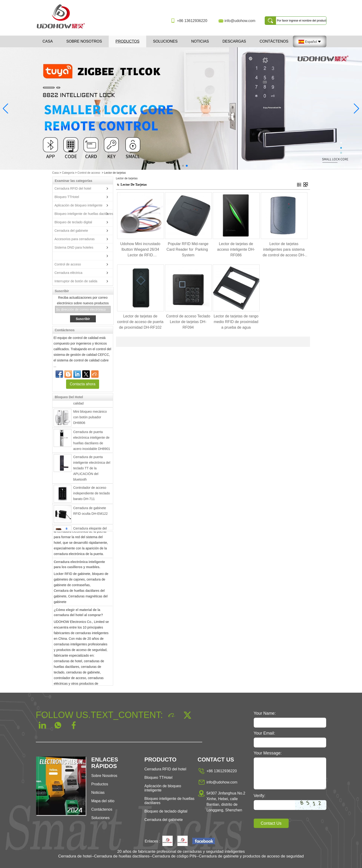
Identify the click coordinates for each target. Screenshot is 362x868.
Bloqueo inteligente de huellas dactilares (84, 214)
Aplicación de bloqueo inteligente (79, 205)
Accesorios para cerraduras (75, 239)
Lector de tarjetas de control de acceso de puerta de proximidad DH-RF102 (140, 322)
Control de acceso (89, 173)
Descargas (234, 41)
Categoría (68, 173)
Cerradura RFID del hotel (73, 188)
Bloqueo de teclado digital (73, 222)
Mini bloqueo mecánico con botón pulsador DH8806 (90, 418)
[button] (175, 166)
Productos (127, 41)
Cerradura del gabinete (71, 231)
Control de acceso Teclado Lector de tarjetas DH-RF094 (188, 322)
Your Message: (268, 753)
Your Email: (264, 733)
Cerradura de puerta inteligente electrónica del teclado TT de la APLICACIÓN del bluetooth (92, 469)
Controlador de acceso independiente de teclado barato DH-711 (92, 494)
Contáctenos (274, 41)
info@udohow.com (240, 21)
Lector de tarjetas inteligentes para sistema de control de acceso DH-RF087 (284, 250)
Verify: (260, 796)
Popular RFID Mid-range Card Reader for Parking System (188, 249)
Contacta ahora (83, 384)
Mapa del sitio (103, 801)
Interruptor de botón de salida (76, 281)
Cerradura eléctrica (69, 273)
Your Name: (265, 713)
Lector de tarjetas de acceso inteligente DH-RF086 (236, 249)
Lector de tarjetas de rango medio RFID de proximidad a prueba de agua (236, 322)
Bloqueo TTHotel (67, 197)
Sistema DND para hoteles (74, 247)
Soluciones (165, 41)
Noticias (200, 41)
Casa (48, 41)
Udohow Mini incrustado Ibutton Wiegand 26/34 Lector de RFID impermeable (140, 250)
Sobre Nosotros (104, 776)
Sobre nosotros (84, 41)
